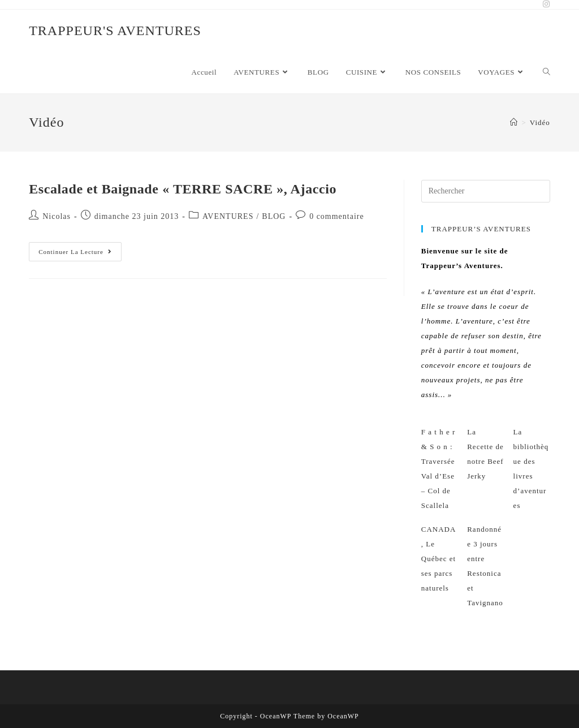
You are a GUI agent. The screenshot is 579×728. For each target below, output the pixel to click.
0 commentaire (337, 216)
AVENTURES (228, 216)
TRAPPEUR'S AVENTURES (115, 31)
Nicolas (57, 216)
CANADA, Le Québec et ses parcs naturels (439, 559)
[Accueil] (514, 122)
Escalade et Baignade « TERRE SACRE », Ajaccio (183, 189)
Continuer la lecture (80, 254)
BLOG (274, 216)
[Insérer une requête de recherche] (486, 191)
